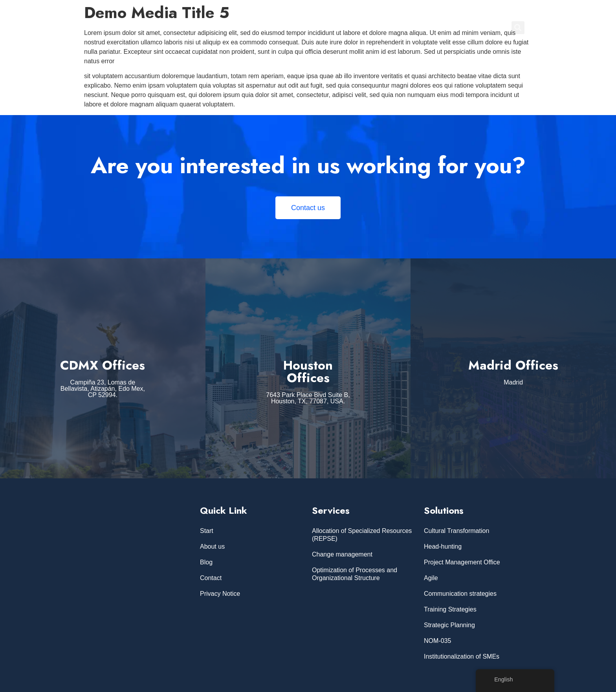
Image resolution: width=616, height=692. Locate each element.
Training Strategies (450, 609)
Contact (211, 578)
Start (207, 531)
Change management (342, 554)
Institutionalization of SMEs (462, 656)
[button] (518, 28)
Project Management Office (462, 562)
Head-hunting (443, 546)
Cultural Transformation (456, 531)
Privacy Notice (220, 594)
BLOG (448, 27)
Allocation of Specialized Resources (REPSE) (362, 535)
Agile (431, 578)
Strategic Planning (449, 625)
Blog (206, 562)
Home (337, 27)
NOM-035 (437, 641)
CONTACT (483, 27)
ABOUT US (413, 27)
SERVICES (372, 27)
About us (212, 546)
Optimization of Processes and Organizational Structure (355, 574)
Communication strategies (460, 594)
